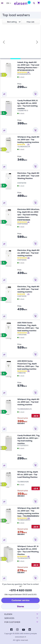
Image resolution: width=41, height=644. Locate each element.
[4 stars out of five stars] (24, 72)
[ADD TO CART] (35, 94)
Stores (20, 606)
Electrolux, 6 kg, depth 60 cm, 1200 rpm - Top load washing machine (28, 253)
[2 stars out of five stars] (20, 72)
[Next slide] (37, 42)
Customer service (20, 600)
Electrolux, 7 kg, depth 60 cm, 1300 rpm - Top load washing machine (28, 289)
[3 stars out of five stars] (22, 72)
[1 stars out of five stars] (18, 72)
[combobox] (9, 3)
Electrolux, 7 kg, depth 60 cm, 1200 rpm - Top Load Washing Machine (28, 176)
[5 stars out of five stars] (26, 72)
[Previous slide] (4, 42)
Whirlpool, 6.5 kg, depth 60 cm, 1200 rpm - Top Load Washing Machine (28, 474)
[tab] (5, 59)
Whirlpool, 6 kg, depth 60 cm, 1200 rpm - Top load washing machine (28, 402)
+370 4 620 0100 (21, 590)
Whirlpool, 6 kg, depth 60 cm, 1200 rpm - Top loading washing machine (28, 140)
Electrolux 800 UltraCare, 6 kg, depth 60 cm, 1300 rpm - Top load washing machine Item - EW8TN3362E (28, 215)
